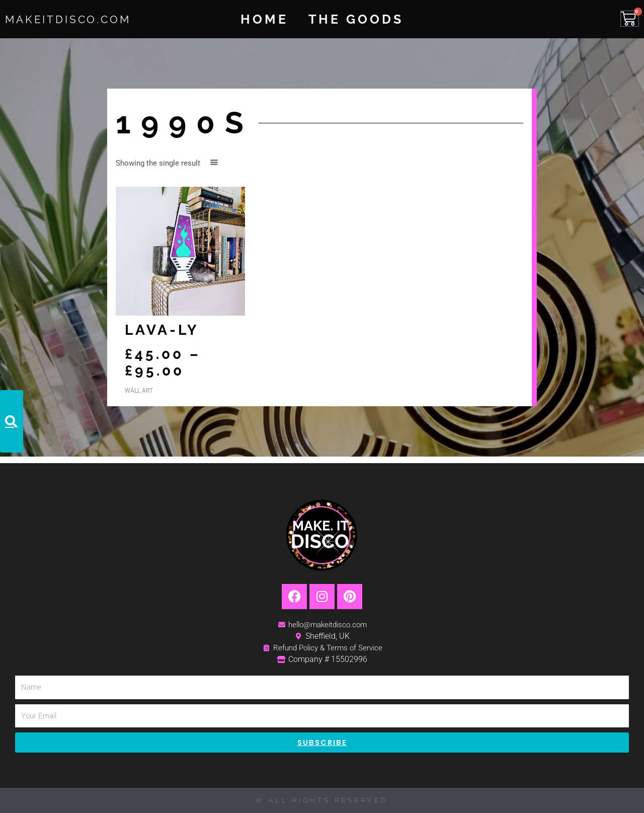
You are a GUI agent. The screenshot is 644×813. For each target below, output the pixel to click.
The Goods (356, 19)
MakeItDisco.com (82, 19)
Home (264, 19)
